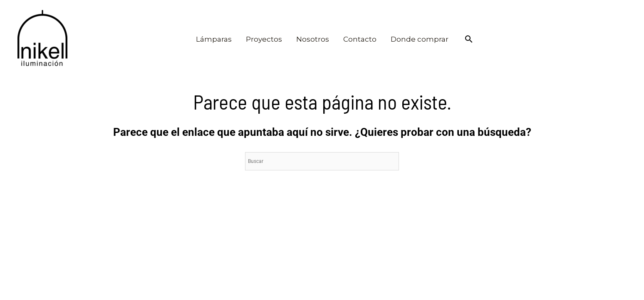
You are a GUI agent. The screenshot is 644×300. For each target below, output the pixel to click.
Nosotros (313, 39)
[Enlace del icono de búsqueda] (469, 39)
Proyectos (264, 39)
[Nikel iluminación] (42, 39)
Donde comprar (420, 39)
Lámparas (214, 39)
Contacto (360, 39)
